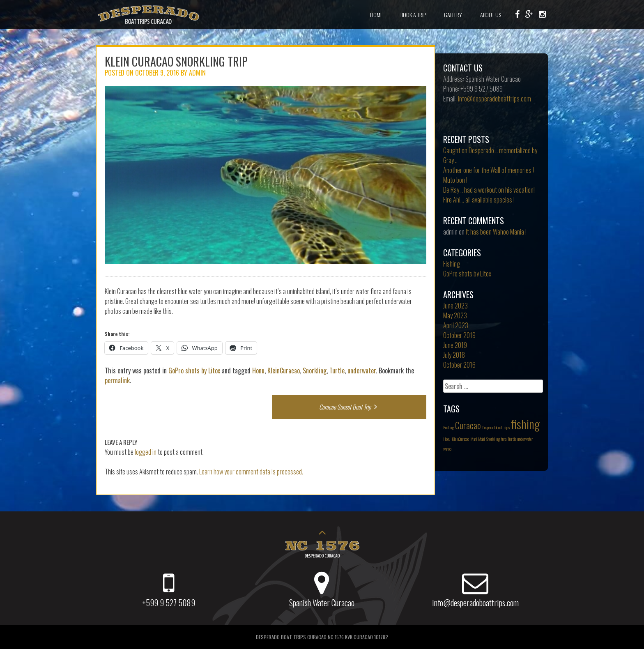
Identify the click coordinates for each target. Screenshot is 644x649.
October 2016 (459, 365)
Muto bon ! (455, 180)
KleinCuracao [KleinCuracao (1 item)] (460, 439)
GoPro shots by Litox (194, 371)
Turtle (337, 371)
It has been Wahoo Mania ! (496, 232)
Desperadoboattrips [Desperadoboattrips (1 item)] (496, 427)
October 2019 (459, 335)
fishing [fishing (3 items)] (525, 424)
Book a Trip (413, 15)
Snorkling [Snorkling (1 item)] (493, 439)
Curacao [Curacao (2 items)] (468, 425)
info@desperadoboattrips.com (494, 99)
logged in (146, 452)
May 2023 (455, 315)
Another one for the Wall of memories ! (489, 170)
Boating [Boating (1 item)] (448, 427)
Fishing (452, 264)
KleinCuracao (284, 371)
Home (376, 15)
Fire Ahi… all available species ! (479, 200)
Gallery (453, 15)
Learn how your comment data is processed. (251, 472)
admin (197, 73)
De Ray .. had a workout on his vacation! (489, 190)
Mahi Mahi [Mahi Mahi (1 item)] (478, 439)
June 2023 (455, 306)
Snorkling (315, 371)
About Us (491, 15)
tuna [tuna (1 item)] (504, 439)
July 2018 (454, 355)
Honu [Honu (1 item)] (447, 439)
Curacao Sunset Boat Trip (349, 407)
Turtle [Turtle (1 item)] (512, 439)
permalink (117, 380)
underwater (362, 371)
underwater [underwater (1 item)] (525, 439)
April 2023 (456, 325)
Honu (258, 371)
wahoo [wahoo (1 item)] (447, 449)
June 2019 (455, 345)
